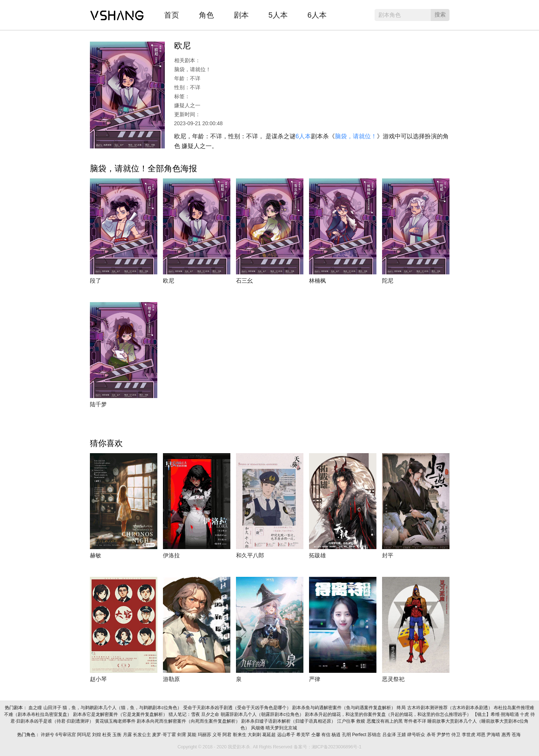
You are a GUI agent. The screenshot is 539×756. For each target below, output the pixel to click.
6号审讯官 (66, 735)
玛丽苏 (205, 735)
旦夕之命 (211, 714)
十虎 (525, 714)
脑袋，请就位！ (356, 136)
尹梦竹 (444, 735)
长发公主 (143, 735)
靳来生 (240, 735)
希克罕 (304, 735)
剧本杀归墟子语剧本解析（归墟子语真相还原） (289, 721)
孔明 (347, 735)
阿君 (228, 735)
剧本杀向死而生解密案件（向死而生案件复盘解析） (189, 721)
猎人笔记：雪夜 (185, 714)
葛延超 (269, 735)
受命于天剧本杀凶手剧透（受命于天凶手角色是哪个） (238, 708)
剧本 (241, 15)
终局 (402, 708)
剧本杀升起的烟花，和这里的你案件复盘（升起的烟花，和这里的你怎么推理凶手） (389, 714)
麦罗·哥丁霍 (165, 735)
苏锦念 (375, 735)
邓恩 (482, 735)
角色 (206, 15)
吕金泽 (390, 735)
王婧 (402, 735)
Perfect (360, 735)
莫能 (192, 735)
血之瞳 (36, 708)
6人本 (317, 15)
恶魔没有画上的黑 (385, 721)
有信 (326, 735)
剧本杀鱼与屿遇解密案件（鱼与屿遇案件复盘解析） (344, 708)
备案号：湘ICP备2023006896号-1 (328, 747)
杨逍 (337, 735)
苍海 (517, 735)
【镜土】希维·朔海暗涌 (496, 714)
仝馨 (316, 735)
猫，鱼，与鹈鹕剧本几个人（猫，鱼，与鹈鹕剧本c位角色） (123, 708)
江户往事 (347, 721)
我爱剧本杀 (117, 13)
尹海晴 (494, 735)
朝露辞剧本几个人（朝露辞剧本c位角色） (263, 714)
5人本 (278, 15)
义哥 (217, 735)
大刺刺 (255, 735)
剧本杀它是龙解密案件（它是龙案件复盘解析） (121, 714)
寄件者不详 (416, 721)
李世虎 (469, 735)
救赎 (361, 721)
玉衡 (117, 735)
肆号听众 (417, 735)
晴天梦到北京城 (282, 728)
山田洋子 (53, 708)
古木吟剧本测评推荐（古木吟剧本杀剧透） (450, 708)
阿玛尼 (84, 735)
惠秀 (507, 735)
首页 (172, 15)
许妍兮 (48, 735)
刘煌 (97, 735)
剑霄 (182, 735)
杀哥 (432, 735)
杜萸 (107, 735)
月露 (128, 735)
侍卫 (456, 735)
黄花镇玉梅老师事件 (116, 721)
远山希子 (287, 735)
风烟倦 (258, 728)
